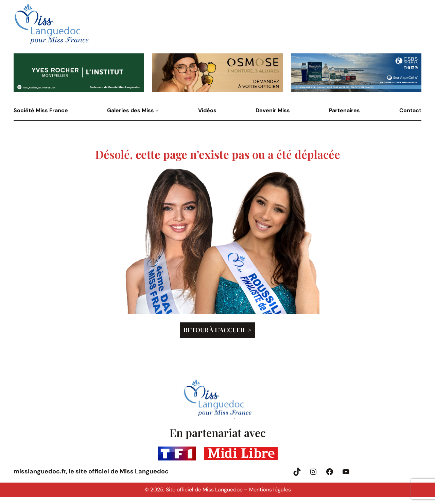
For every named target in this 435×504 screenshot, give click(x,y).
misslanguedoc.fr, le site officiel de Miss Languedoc (91, 471)
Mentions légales (270, 490)
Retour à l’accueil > (217, 330)
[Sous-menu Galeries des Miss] (157, 111)
